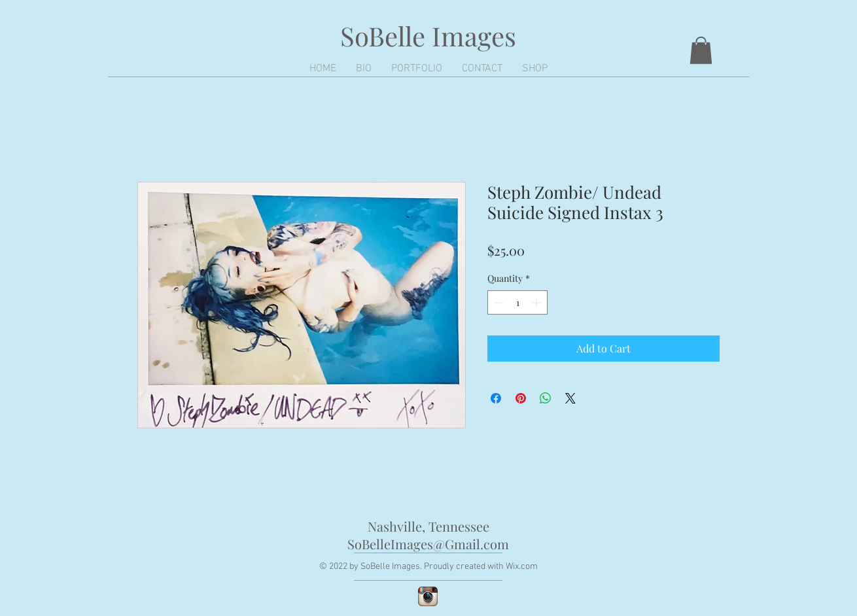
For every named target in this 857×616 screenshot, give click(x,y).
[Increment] (537, 302)
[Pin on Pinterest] (521, 398)
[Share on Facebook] (496, 398)
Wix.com (522, 567)
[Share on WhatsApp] (546, 398)
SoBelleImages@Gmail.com (428, 544)
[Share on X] (570, 398)
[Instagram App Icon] (428, 596)
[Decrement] (498, 302)
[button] (701, 50)
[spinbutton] (517, 302)
